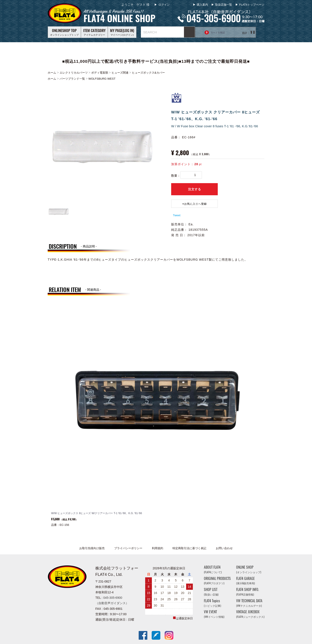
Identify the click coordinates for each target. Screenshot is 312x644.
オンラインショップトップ (64, 32)
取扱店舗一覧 (224, 5)
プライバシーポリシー (128, 548)
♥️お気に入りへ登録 (194, 204)
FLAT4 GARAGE (245, 581)
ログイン (164, 5)
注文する (195, 189)
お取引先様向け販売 (92, 548)
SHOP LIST (211, 592)
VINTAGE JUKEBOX (250, 614)
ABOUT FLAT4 (213, 569)
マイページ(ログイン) (122, 32)
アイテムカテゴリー (94, 32)
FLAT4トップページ (252, 5)
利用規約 (158, 548)
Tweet (177, 215)
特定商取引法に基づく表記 (189, 548)
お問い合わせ (224, 548)
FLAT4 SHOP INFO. (248, 592)
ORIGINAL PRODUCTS (217, 581)
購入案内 (202, 5)
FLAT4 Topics (212, 603)
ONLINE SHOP (249, 569)
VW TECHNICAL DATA (249, 603)
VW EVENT (214, 614)
